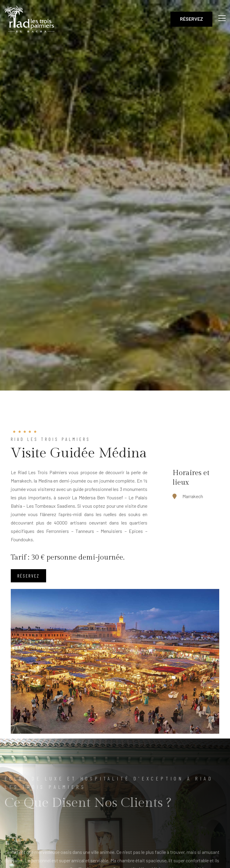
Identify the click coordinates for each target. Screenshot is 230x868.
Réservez (192, 19)
